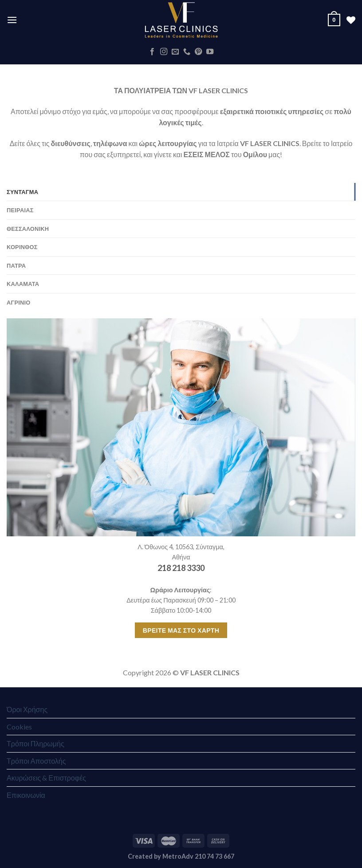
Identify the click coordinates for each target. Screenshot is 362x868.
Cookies (19, 727)
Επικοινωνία (26, 795)
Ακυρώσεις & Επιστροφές (46, 778)
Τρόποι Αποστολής (36, 761)
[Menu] (12, 20)
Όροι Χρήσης (27, 709)
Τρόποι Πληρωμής (35, 743)
